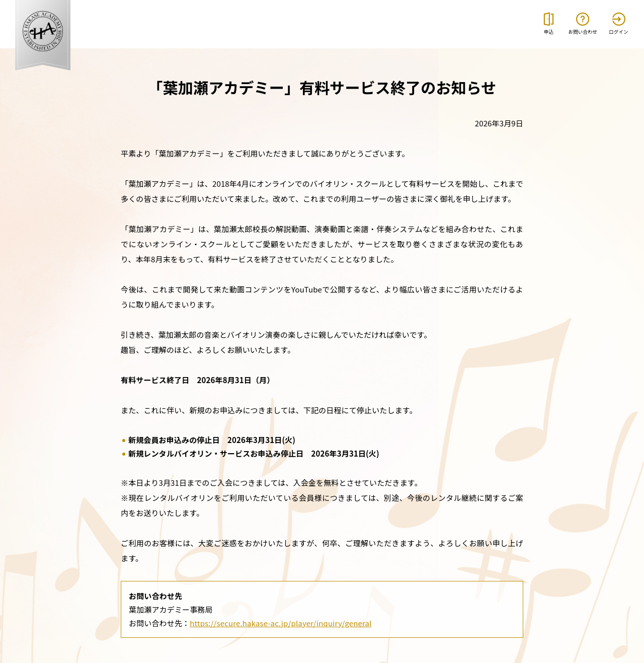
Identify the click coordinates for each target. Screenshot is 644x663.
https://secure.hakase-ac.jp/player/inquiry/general (280, 623)
